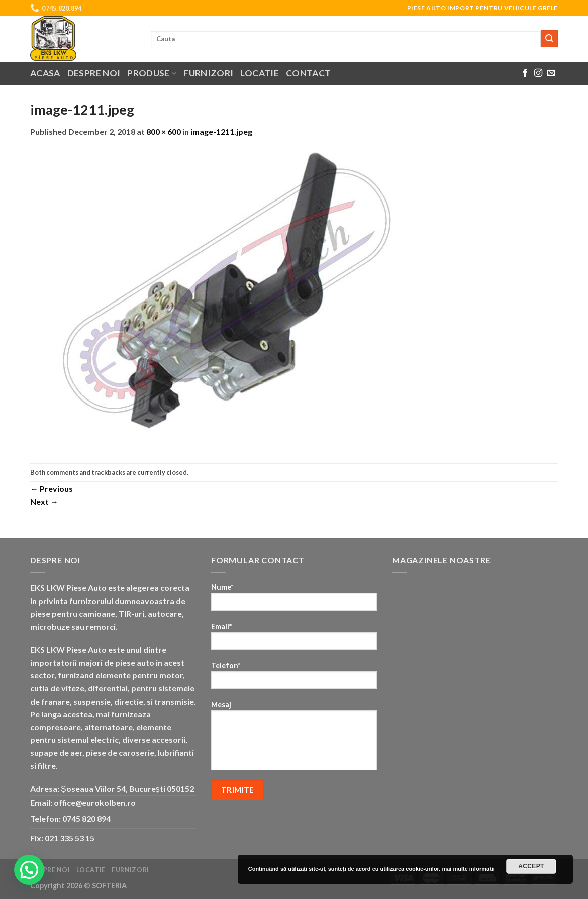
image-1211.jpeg (221, 131)
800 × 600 (164, 131)
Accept (531, 866)
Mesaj (294, 739)
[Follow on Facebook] (525, 73)
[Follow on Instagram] (538, 73)
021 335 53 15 (70, 838)
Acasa (45, 73)
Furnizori (208, 73)
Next (44, 501)
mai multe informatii (468, 869)
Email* (294, 639)
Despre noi (94, 73)
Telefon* (294, 679)
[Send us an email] (551, 73)
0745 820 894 (86, 818)
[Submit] (549, 39)
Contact (308, 73)
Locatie (259, 73)
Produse (152, 73)
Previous (52, 489)
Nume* (294, 600)
